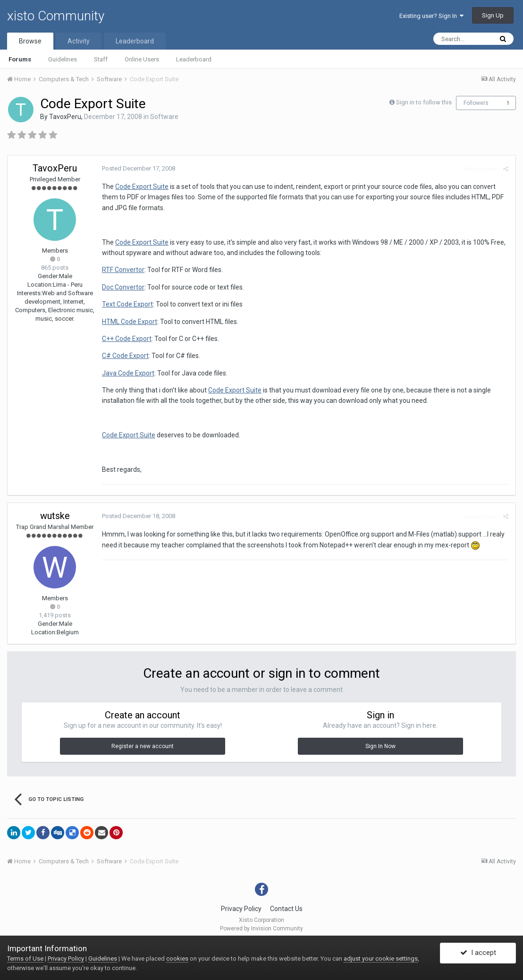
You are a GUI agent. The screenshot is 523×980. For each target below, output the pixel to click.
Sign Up (493, 15)
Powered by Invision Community (261, 929)
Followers (476, 103)
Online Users (142, 59)
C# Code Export (125, 356)
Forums (20, 59)
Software (164, 117)
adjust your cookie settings (381, 959)
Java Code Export (128, 373)
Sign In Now (380, 746)
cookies (177, 959)
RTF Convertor (123, 270)
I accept (478, 953)
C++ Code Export (127, 339)
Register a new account (143, 746)
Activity (79, 41)
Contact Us (286, 909)
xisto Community (56, 16)
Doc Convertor (123, 287)
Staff (101, 59)
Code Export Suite (142, 187)
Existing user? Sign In (431, 16)
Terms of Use (25, 959)
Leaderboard (194, 59)
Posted (139, 168)
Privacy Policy (241, 909)
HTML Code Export (130, 322)
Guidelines (63, 59)
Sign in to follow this (424, 102)
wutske (55, 516)
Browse (30, 41)
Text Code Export (127, 304)
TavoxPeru (65, 117)
